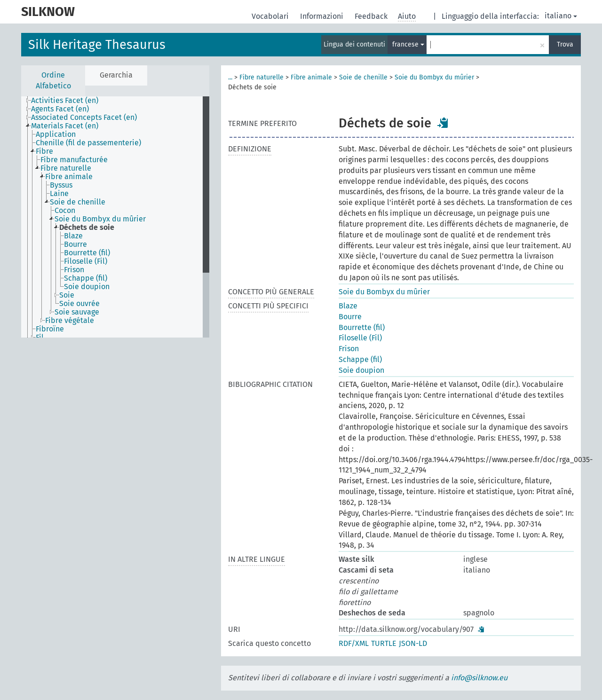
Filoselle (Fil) (360, 338)
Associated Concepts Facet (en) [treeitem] (84, 118)
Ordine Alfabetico (53, 80)
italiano (561, 16)
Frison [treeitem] (74, 270)
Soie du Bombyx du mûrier (434, 77)
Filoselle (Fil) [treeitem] (86, 261)
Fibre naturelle (261, 77)
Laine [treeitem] (59, 194)
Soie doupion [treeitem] (87, 287)
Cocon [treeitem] (65, 211)
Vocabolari (271, 16)
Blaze (348, 306)
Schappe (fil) (360, 359)
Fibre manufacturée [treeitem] (74, 160)
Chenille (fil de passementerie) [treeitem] (88, 143)
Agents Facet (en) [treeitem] (60, 109)
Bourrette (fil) (362, 327)
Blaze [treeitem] (73, 236)
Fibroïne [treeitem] (50, 329)
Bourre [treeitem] (75, 244)
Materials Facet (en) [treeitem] (65, 126)
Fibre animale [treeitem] (69, 177)
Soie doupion (361, 370)
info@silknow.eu (479, 678)
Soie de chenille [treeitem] (78, 202)
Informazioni (323, 16)
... (230, 77)
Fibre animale (311, 77)
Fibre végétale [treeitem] (70, 321)
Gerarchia (116, 75)
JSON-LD (413, 643)
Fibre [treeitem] (44, 151)
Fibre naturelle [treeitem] (66, 168)
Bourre (350, 317)
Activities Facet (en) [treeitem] (65, 101)
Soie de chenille (363, 77)
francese (408, 44)
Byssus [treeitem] (61, 185)
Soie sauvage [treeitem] (77, 312)
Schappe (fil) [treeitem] (86, 278)
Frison (349, 349)
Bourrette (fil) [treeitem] (87, 253)
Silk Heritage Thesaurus (97, 45)
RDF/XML (354, 643)
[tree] (115, 217)
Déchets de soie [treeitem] (87, 228)
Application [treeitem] (56, 134)
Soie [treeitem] (67, 295)
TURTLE (384, 643)
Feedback (372, 16)
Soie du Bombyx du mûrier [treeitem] (100, 219)
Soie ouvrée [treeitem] (79, 304)
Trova (565, 44)
